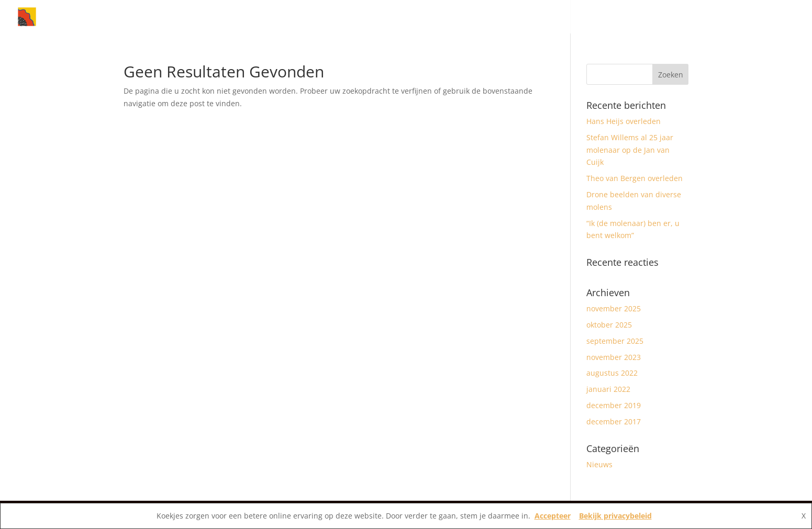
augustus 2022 (612, 373)
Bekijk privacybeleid (615, 516)
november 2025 (614, 308)
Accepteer (553, 516)
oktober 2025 (609, 325)
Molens (647, 17)
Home (559, 17)
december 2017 (614, 421)
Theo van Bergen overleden (635, 178)
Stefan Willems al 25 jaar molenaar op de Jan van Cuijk (630, 150)
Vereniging (703, 17)
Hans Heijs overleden (624, 121)
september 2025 (615, 341)
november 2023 (614, 357)
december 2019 (614, 405)
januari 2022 (608, 389)
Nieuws (596, 17)
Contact (760, 17)
